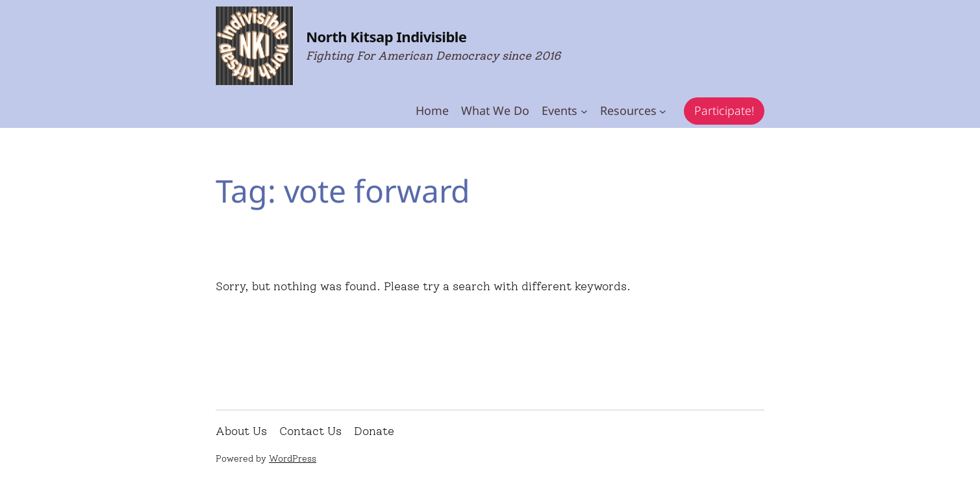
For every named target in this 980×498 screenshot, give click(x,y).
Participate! (724, 110)
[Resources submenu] (663, 111)
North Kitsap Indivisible (386, 36)
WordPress (293, 459)
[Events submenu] (584, 111)
